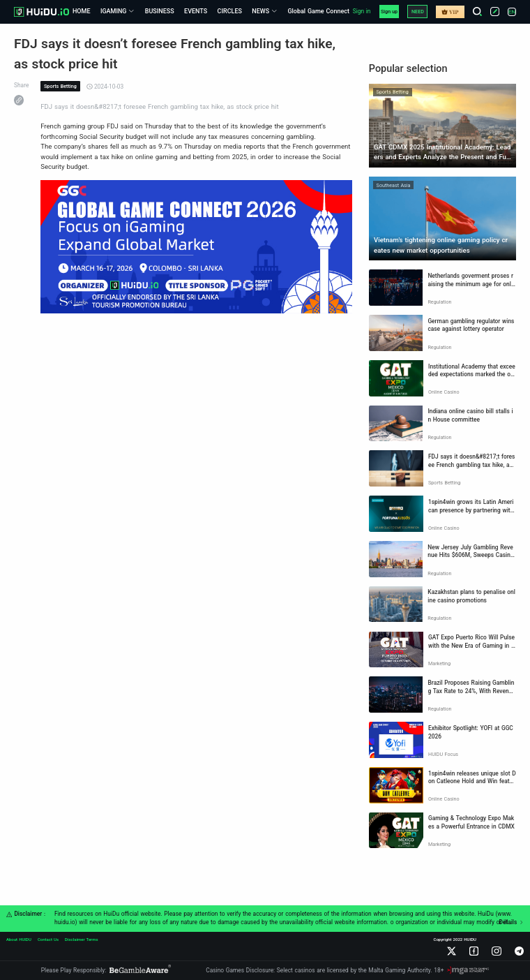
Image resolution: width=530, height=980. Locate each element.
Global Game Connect (318, 11)
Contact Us (48, 939)
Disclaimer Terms (82, 939)
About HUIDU (19, 939)
